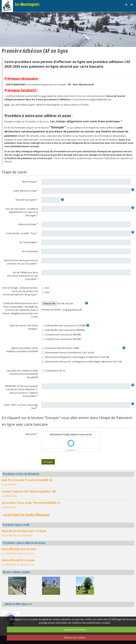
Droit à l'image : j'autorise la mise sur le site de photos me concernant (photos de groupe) (20, 291)
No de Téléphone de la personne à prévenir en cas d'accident (23, 276)
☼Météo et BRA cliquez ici (17, 604)
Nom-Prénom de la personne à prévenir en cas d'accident (21, 262)
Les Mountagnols (27, 5)
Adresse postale (27, 224)
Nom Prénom (29, 182)
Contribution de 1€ (53, 371)
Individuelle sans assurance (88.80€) (63, 330)
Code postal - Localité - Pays (21, 233)
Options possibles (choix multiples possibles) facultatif (22, 350)
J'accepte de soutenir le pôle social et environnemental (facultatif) (22, 374)
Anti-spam (31, 434)
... (26, 515)
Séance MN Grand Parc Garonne (18, 560)
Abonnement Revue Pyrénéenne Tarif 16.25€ (68, 352)
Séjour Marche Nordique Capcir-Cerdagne (24, 531)
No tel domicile (30, 251)
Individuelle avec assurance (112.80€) (64, 325)
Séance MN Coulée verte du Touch (19, 549)
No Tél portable (28, 242)
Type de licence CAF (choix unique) (24, 327)
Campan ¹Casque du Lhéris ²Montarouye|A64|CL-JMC (29, 492)
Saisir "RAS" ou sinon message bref (21, 407)
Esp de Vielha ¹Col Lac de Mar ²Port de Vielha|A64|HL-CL (31, 503)
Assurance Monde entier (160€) (60, 348)
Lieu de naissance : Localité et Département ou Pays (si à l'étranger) (22, 212)
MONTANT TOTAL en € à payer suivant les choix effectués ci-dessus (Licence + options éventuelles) (22, 391)
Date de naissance (26, 200)
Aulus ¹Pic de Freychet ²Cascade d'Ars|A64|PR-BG (27, 480)
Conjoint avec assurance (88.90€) (61, 334)
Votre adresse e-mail (25, 191)
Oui (45, 288)
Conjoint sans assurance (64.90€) (61, 339)
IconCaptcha (70, 450)
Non (46, 292)
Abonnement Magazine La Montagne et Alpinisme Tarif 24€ (76, 357)
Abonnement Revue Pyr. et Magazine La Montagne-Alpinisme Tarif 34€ (82, 362)
